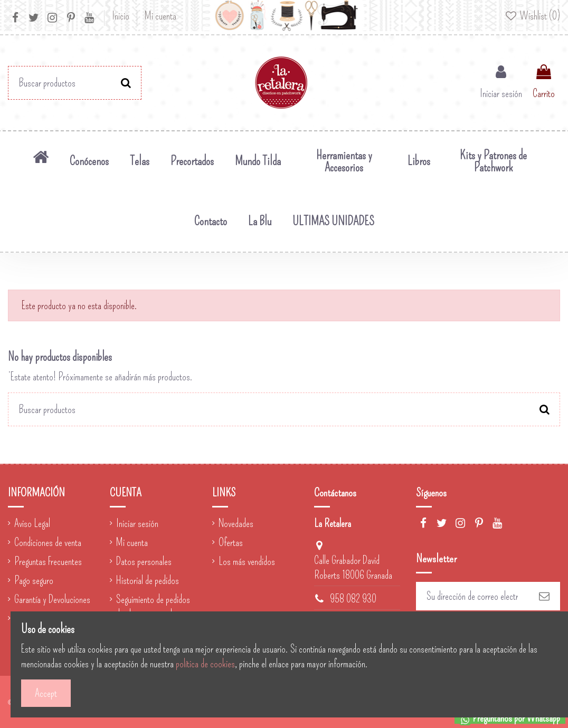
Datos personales (144, 561)
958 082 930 (353, 599)
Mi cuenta (160, 16)
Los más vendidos (247, 561)
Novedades (236, 523)
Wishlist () (532, 16)
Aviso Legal (32, 523)
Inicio (122, 16)
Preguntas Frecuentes (48, 561)
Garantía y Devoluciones (52, 599)
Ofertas (231, 542)
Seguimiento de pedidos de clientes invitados (153, 607)
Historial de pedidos (148, 580)
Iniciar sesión (137, 523)
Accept (46, 693)
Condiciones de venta (48, 542)
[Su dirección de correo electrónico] (472, 596)
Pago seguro (34, 580)
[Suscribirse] (544, 596)
